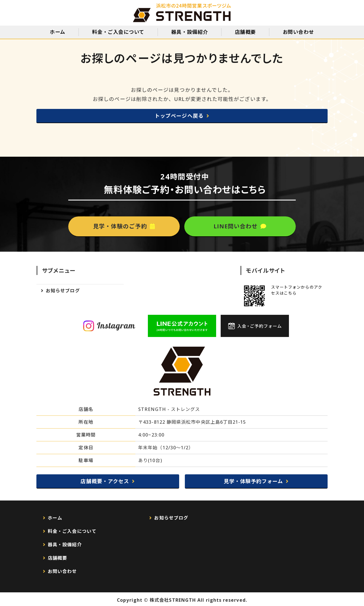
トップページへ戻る (179, 116)
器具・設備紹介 (190, 32)
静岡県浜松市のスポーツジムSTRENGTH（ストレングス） (182, 13)
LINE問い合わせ (236, 226)
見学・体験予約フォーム (254, 481)
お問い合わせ (298, 32)
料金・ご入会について (118, 32)
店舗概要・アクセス (105, 481)
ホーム (58, 32)
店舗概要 (245, 32)
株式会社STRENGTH (173, 600)
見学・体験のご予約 (120, 226)
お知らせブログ (63, 291)
